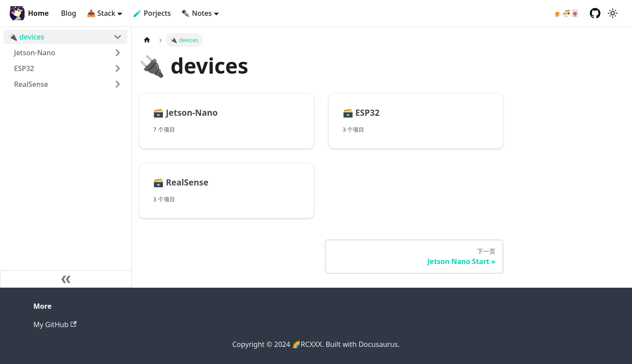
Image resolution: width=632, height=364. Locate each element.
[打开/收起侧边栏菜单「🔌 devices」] (118, 37)
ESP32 (24, 68)
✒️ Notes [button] (196, 13)
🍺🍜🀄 (566, 13)
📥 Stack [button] (101, 13)
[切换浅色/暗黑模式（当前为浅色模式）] (613, 13)
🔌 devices (27, 37)
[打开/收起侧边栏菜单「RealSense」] (118, 84)
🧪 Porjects (152, 13)
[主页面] (147, 40)
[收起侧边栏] (66, 279)
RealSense (31, 84)
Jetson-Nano (35, 53)
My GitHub (55, 325)
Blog (68, 13)
